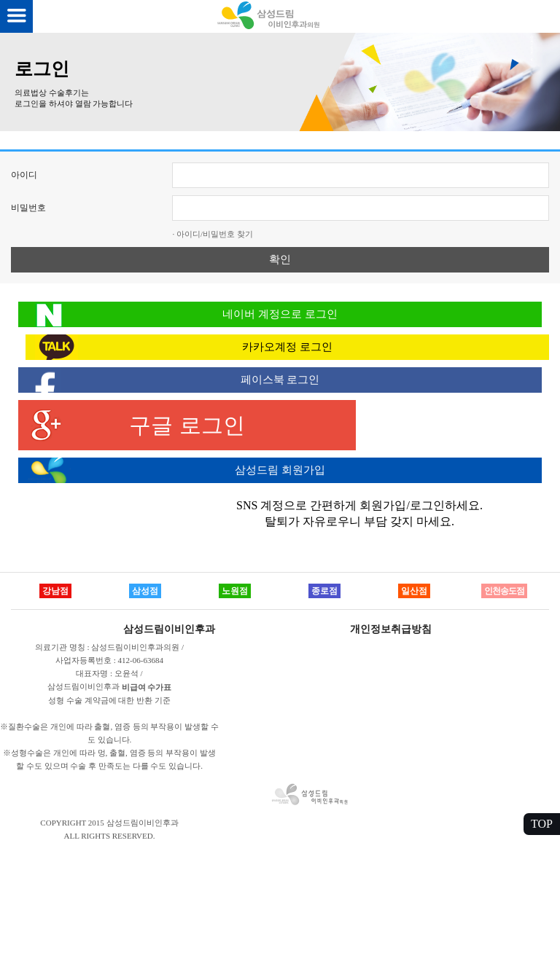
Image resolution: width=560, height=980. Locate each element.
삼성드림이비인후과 (169, 629)
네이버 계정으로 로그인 (280, 314)
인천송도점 (504, 591)
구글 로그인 (187, 425)
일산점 (414, 591)
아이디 (24, 175)
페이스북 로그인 (280, 380)
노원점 (235, 591)
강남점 (55, 591)
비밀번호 (28, 208)
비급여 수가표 (147, 687)
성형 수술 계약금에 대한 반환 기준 (109, 700)
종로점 (324, 591)
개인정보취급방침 (391, 629)
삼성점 (145, 591)
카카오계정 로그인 (287, 347)
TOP (542, 824)
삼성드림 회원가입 (280, 470)
